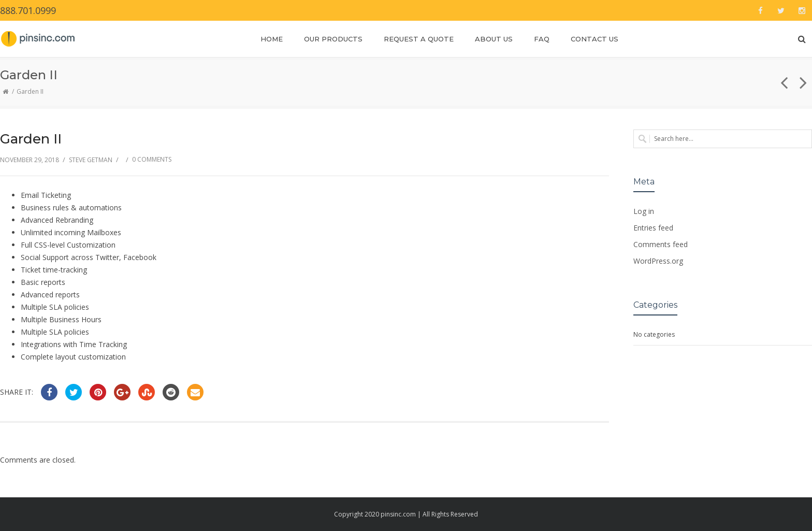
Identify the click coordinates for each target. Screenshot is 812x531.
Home (272, 39)
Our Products (333, 39)
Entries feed (653, 228)
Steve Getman (91, 160)
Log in (644, 211)
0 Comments (152, 159)
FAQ (542, 39)
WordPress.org (658, 261)
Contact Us (594, 39)
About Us (494, 39)
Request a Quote (419, 39)
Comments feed (661, 244)
